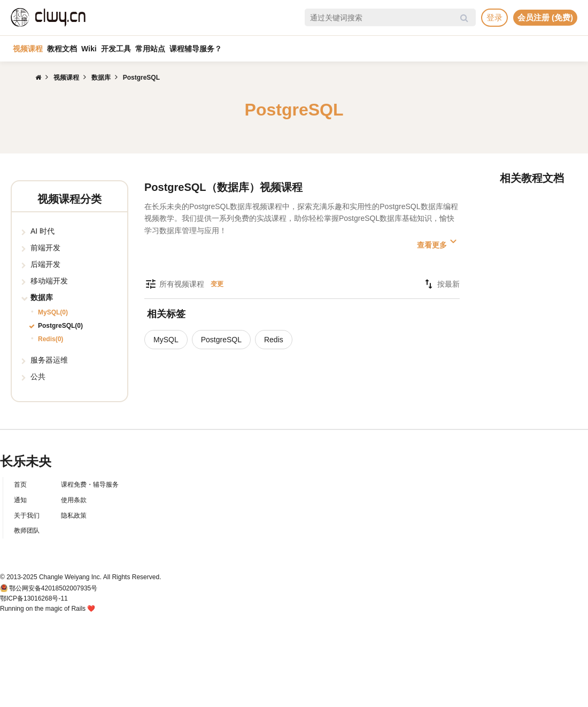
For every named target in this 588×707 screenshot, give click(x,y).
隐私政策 (74, 516)
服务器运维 (49, 360)
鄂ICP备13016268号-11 (34, 598)
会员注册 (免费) (545, 17)
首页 (20, 485)
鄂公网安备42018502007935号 (53, 588)
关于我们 (27, 516)
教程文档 (62, 49)
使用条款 (74, 500)
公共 (38, 376)
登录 (494, 17)
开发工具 (116, 49)
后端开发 (45, 264)
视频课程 (28, 49)
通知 (20, 500)
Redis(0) (51, 339)
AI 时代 (42, 231)
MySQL (166, 340)
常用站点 (150, 49)
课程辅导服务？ (196, 49)
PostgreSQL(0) (60, 326)
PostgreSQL (221, 340)
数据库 (42, 297)
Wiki (89, 49)
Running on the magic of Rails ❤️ (48, 609)
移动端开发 (49, 281)
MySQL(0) (53, 312)
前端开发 (45, 248)
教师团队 (27, 531)
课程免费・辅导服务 (90, 485)
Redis (274, 340)
